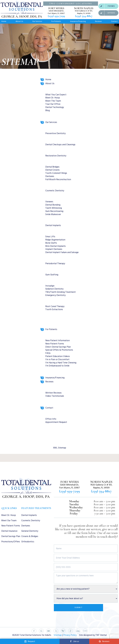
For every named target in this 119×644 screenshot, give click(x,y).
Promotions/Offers (11, 542)
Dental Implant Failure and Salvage (62, 252)
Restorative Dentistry (56, 156)
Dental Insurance (9, 531)
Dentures (50, 176)
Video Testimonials (55, 396)
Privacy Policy (70, 635)
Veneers (49, 202)
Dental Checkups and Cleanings (60, 145)
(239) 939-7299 (56, 16)
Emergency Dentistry (55, 295)
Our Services (37, 21)
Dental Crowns (52, 170)
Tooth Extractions (54, 309)
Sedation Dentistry (54, 289)
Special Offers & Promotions (59, 350)
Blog (48, 110)
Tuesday (74, 504)
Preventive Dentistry (55, 133)
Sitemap (58, 635)
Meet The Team (53, 101)
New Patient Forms (55, 344)
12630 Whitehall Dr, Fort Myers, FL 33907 (56, 12)
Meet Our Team (9, 521)
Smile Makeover (53, 214)
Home (4, 21)
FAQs (48, 353)
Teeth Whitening (54, 208)
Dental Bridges (52, 167)
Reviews (98, 21)
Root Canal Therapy (55, 306)
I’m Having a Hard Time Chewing (61, 363)
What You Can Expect (56, 95)
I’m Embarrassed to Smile (57, 366)
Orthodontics (28, 542)
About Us (19, 21)
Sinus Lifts (50, 237)
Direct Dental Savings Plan (58, 347)
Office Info (51, 419)
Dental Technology (55, 107)
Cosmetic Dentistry (55, 191)
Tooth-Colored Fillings (56, 173)
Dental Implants (53, 225)
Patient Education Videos (58, 356)
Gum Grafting (52, 275)
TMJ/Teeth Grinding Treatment (60, 292)
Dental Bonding (53, 205)
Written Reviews (53, 393)
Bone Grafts (51, 243)
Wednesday (76, 507)
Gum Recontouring (54, 211)
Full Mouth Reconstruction (58, 179)
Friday (74, 514)
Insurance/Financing (78, 21)
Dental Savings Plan (11, 536)
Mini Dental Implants (56, 246)
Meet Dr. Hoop (53, 98)
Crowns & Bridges (30, 536)
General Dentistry (30, 531)
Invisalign (50, 286)
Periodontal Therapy (55, 264)
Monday (74, 501)
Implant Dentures (54, 249)
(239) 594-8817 (84, 16)
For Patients (56, 21)
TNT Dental (101, 635)
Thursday (75, 511)
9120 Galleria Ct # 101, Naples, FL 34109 (84, 12)
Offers (107, 13)
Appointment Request (56, 422)
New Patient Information (58, 341)
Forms (107, 6)
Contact (114, 21)
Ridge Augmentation (55, 240)
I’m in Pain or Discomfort (57, 360)
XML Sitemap (60, 448)
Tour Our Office (53, 104)
